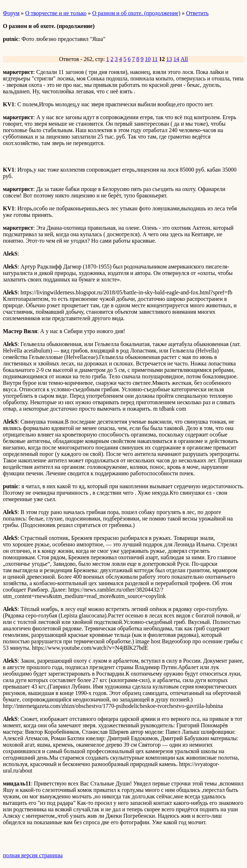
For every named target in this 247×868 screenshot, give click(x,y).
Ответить (197, 13)
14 (176, 59)
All (184, 59)
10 (148, 59)
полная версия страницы (33, 855)
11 (155, 59)
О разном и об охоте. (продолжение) (136, 13)
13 (169, 59)
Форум (11, 13)
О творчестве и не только (56, 13)
